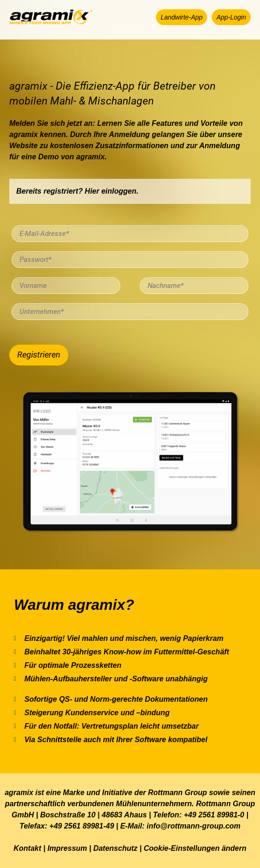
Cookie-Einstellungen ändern (195, 848)
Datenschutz (115, 848)
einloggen (119, 191)
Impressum (67, 848)
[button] (182, 17)
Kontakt (27, 848)
